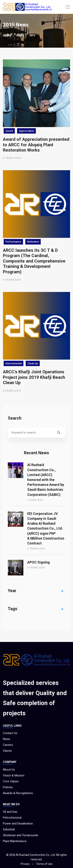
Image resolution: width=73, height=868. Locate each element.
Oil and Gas (10, 812)
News (20, 35)
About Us (9, 770)
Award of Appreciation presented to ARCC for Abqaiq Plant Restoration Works (36, 145)
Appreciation (26, 131)
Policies (8, 787)
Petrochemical (12, 818)
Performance (13, 242)
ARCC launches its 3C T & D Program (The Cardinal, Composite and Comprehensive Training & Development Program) (34, 261)
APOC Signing (39, 562)
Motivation (33, 242)
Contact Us (10, 733)
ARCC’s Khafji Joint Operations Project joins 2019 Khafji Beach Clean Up (34, 377)
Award (9, 131)
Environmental (14, 363)
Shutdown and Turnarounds (21, 835)
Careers (8, 745)
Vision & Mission (14, 775)
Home (7, 35)
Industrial (9, 829)
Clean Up (33, 363)
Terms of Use (44, 864)
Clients (7, 751)
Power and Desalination (18, 823)
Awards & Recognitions (18, 793)
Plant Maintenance (15, 841)
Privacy (25, 864)
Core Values (11, 781)
